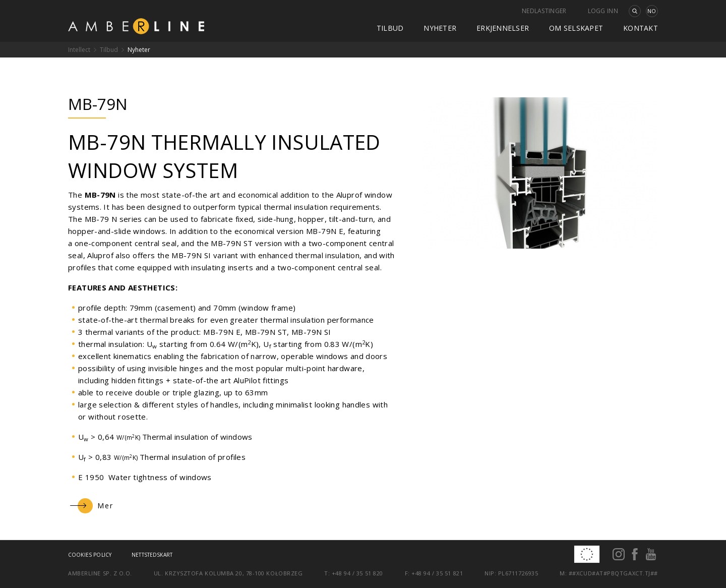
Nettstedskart (152, 555)
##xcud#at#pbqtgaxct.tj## (613, 573)
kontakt (641, 28)
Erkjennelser (503, 28)
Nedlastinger (544, 11)
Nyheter (440, 28)
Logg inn (603, 11)
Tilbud (390, 28)
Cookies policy (90, 555)
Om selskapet (576, 28)
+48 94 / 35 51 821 (437, 573)
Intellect (79, 50)
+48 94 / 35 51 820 (357, 573)
